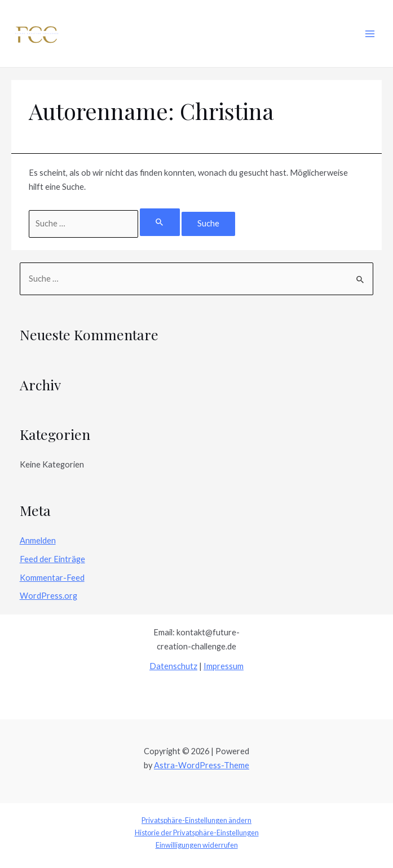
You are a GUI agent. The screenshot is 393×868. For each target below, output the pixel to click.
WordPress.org (48, 596)
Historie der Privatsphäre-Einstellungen (197, 833)
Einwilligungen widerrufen (197, 845)
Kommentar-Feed (52, 578)
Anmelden (38, 540)
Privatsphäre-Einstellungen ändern (196, 820)
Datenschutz (173, 666)
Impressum (224, 666)
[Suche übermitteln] (160, 222)
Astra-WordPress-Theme (202, 765)
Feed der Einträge (52, 559)
